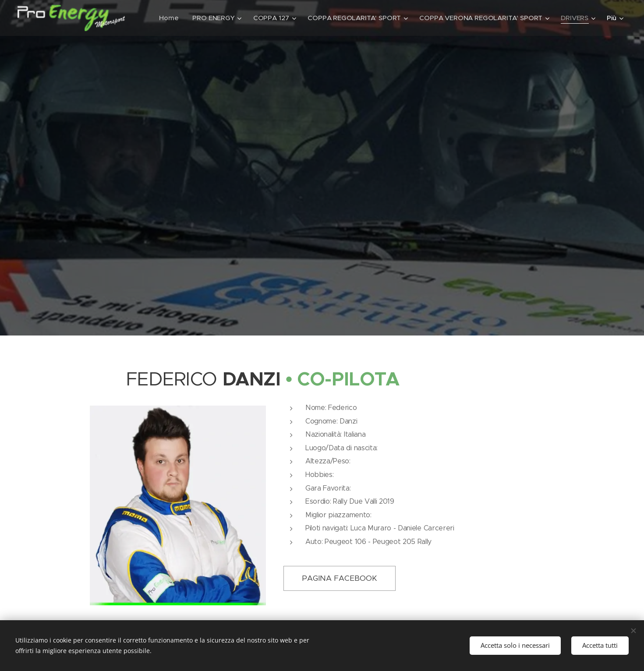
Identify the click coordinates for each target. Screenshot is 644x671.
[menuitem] (212, 18)
